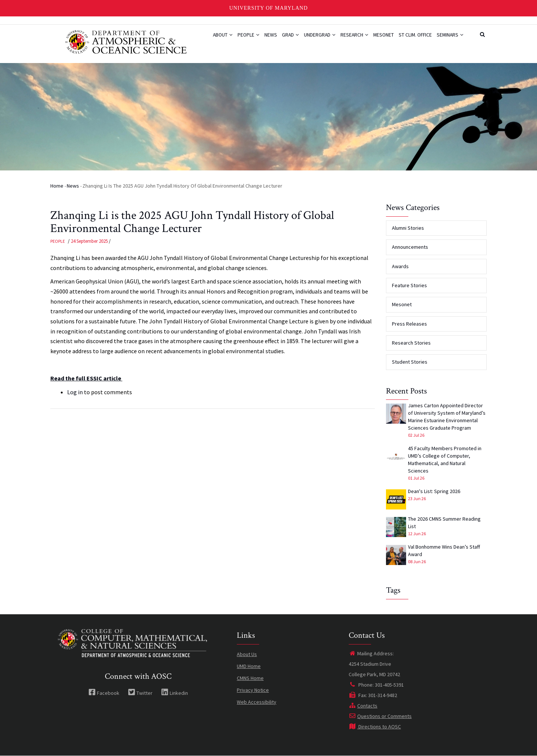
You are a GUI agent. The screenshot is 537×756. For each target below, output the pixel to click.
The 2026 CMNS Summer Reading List (444, 523)
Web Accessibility (257, 702)
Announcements (410, 247)
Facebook (104, 693)
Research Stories (411, 343)
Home (57, 186)
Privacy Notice (253, 690)
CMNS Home (250, 678)
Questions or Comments (380, 716)
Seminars (449, 38)
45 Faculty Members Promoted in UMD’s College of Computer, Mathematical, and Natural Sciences (445, 459)
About (196, 38)
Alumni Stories (408, 228)
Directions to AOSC (375, 727)
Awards (400, 266)
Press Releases (409, 324)
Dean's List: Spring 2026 (434, 491)
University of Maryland (269, 8)
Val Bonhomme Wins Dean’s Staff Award (444, 550)
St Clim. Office (410, 38)
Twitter (140, 693)
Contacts (363, 706)
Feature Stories (409, 285)
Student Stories (410, 362)
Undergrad (305, 38)
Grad (272, 38)
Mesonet (375, 38)
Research (342, 38)
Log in (75, 392)
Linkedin (175, 693)
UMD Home (249, 666)
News (250, 38)
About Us (247, 654)
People (225, 38)
